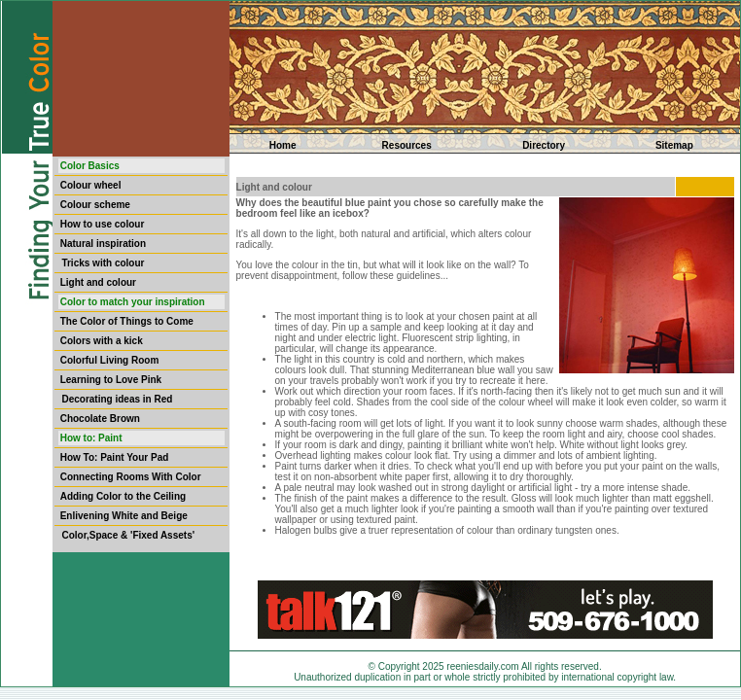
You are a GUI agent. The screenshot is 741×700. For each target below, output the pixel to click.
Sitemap (674, 145)
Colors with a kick (102, 341)
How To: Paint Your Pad (115, 457)
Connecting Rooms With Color (131, 477)
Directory (544, 145)
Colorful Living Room (110, 360)
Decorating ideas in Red (117, 399)
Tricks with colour (103, 263)
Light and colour (98, 282)
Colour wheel (91, 185)
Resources (407, 145)
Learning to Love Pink (111, 380)
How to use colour (103, 224)
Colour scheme (95, 205)
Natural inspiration (103, 244)
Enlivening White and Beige (124, 516)
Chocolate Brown (100, 419)
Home (283, 145)
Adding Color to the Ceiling (123, 496)
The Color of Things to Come (127, 321)
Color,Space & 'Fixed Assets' (128, 535)
